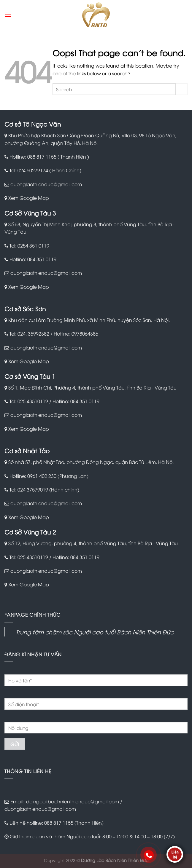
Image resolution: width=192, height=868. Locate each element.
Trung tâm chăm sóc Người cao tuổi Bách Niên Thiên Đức (95, 632)
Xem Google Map (29, 198)
